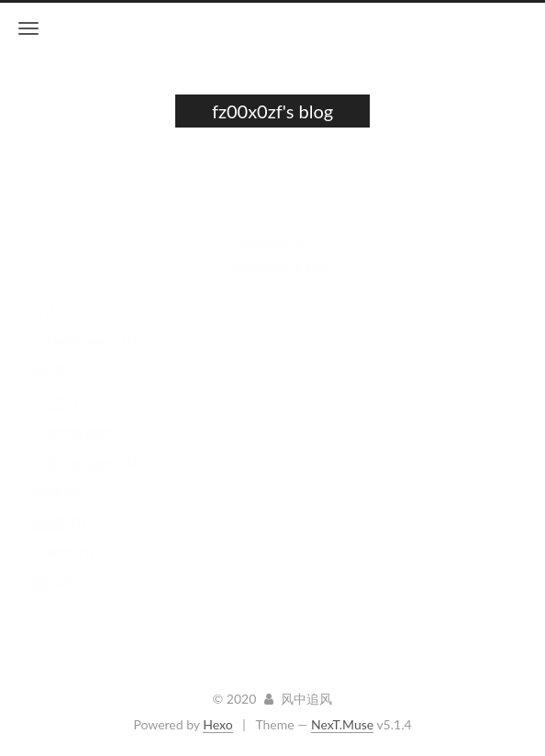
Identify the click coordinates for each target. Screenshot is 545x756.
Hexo (217, 724)
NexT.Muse (342, 724)
